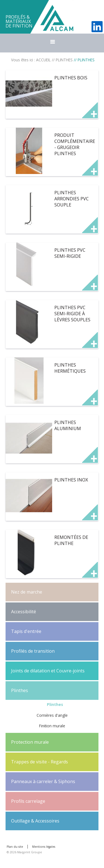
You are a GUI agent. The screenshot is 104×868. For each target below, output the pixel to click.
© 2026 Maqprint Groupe (24, 852)
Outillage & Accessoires (35, 821)
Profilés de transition (33, 651)
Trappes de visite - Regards (40, 762)
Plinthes (20, 690)
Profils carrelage (28, 801)
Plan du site (15, 847)
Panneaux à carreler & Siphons (43, 781)
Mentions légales (44, 847)
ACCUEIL (43, 60)
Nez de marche (27, 592)
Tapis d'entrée (26, 631)
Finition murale (52, 726)
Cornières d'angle (52, 715)
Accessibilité (24, 612)
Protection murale (30, 742)
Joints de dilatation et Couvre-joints (48, 671)
